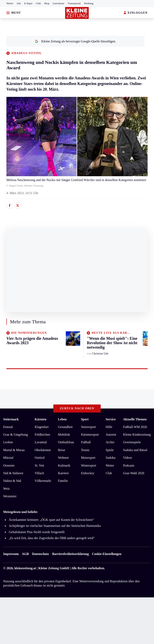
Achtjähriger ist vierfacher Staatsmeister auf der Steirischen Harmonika (55, 526)
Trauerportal (74, 3)
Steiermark (11, 419)
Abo (19, 3)
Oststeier (9, 465)
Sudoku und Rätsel (135, 450)
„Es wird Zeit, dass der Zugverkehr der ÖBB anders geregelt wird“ (52, 538)
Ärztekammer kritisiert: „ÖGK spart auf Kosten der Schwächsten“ (51, 520)
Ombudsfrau (66, 442)
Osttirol (40, 458)
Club (38, 3)
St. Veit (39, 465)
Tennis (85, 450)
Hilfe (109, 427)
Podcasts (129, 465)
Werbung (89, 3)
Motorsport (88, 458)
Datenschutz (41, 554)
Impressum (11, 554)
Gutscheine (59, 3)
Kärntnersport (90, 435)
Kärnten (41, 419)
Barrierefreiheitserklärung (70, 554)
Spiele (110, 450)
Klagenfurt (42, 427)
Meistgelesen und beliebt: (21, 512)
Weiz (6, 489)
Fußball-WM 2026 (135, 427)
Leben (62, 419)
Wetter (10, 3)
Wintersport (89, 465)
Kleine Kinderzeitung (137, 435)
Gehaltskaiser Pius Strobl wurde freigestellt (37, 532)
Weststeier (10, 496)
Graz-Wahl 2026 (134, 473)
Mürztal (8, 458)
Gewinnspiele (132, 442)
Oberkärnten (43, 450)
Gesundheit (65, 427)
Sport (85, 419)
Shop (47, 3)
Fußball (86, 442)
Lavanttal (41, 442)
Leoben (8, 442)
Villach (39, 473)
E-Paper (28, 3)
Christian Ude (100, 354)
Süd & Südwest (13, 473)
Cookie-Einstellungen (107, 554)
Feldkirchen (42, 435)
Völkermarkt (43, 481)
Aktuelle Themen (135, 419)
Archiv (110, 442)
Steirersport (89, 427)
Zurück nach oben (77, 408)
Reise (62, 450)
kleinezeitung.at (25, 568)
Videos (128, 458)
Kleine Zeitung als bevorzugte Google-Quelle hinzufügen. (75, 41)
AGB (25, 554)
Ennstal (8, 427)
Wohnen (63, 458)
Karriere (63, 473)
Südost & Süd (12, 481)
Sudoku (111, 458)
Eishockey (88, 473)
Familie (63, 481)
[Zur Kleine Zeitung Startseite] (77, 13)
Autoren (111, 435)
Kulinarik (64, 465)
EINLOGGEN (136, 13)
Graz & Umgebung (16, 435)
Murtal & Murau (14, 450)
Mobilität (64, 435)
